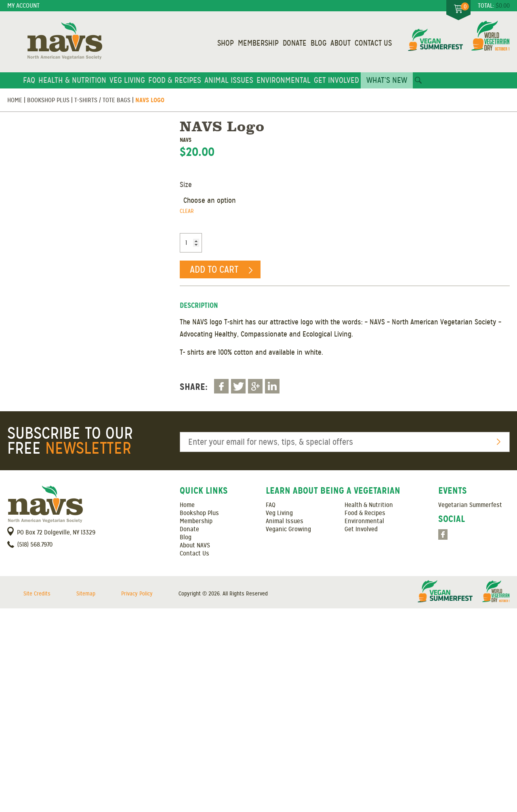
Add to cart (214, 269)
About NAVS (195, 545)
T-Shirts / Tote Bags (102, 100)
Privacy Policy (137, 594)
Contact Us (373, 43)
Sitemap (86, 594)
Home (15, 100)
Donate (295, 43)
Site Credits (37, 594)
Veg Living (127, 80)
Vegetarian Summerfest (470, 505)
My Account (23, 6)
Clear (187, 211)
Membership (258, 43)
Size (186, 185)
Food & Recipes (175, 80)
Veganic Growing (288, 529)
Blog (318, 43)
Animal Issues (229, 80)
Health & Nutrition (72, 80)
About (340, 43)
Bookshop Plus (48, 100)
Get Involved (336, 80)
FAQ (29, 80)
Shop (226, 43)
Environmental (284, 80)
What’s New (387, 80)
